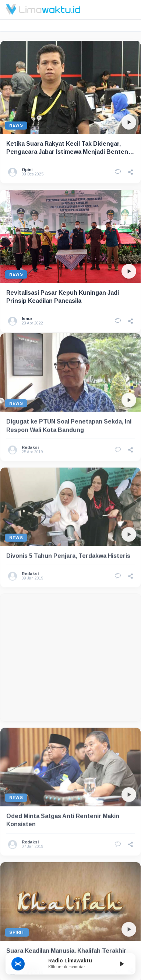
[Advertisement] (69, 638)
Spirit (17, 913)
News (16, 125)
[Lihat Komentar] (118, 172)
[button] (131, 172)
